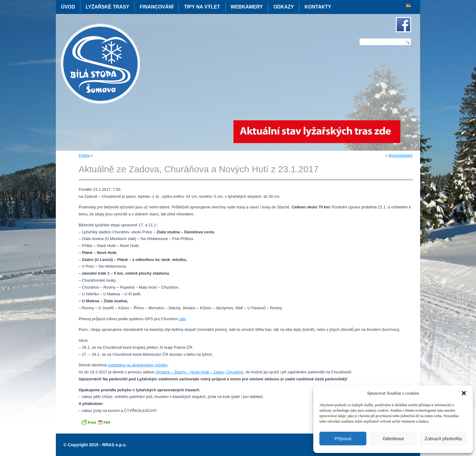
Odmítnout (393, 439)
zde (182, 319)
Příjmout (343, 439)
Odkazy (284, 7)
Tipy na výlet (202, 7)
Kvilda (84, 155)
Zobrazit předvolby (443, 439)
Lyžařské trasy (107, 7)
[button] (464, 393)
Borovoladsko (401, 155)
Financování (156, 7)
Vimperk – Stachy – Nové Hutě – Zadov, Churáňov (199, 372)
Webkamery (247, 7)
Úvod (68, 7)
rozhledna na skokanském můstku (138, 365)
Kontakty (318, 7)
